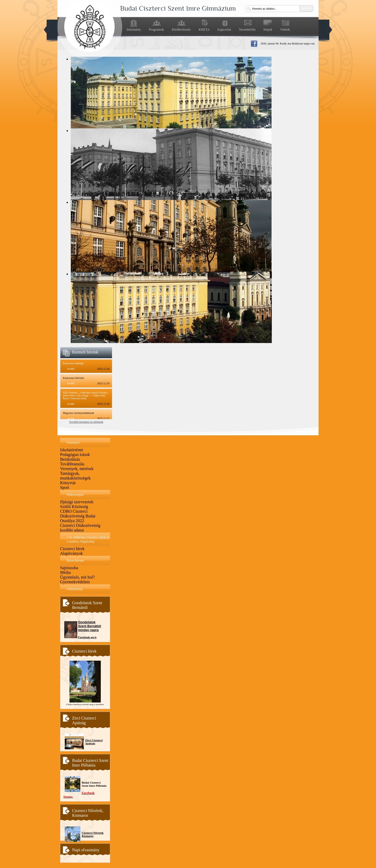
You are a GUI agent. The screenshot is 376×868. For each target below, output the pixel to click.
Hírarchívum (75, 560)
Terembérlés (247, 29)
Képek (268, 29)
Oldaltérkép (75, 589)
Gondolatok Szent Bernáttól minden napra (90, 626)
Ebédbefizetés (181, 29)
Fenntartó (73, 442)
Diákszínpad (75, 495)
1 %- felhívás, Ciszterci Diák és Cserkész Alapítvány (88, 539)
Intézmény (134, 29)
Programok (156, 29)
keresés (306, 8)
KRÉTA (204, 29)
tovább (71, 369)
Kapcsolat (224, 29)
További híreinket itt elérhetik (86, 422)
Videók (285, 29)
